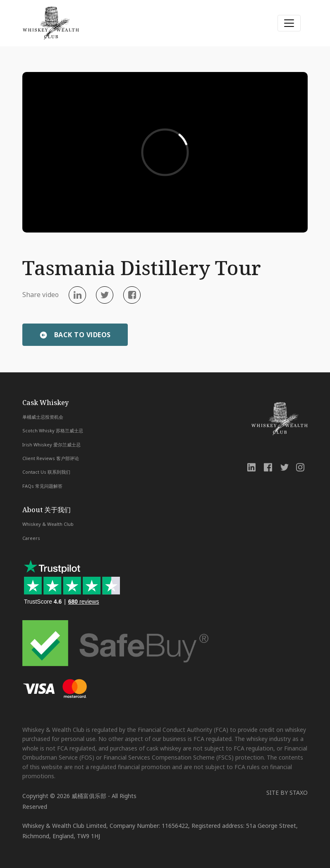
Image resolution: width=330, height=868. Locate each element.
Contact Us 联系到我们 (46, 472)
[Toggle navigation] (289, 23)
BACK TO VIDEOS (82, 335)
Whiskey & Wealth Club (48, 524)
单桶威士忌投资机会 (43, 417)
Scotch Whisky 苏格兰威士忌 (53, 430)
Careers (31, 538)
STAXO (299, 792)
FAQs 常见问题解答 (42, 486)
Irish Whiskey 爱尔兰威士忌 (51, 445)
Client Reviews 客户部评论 (51, 458)
